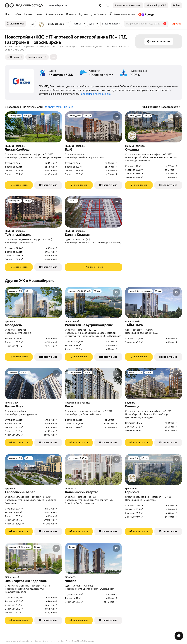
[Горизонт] (154, 469)
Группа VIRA (12, 403)
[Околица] (154, 127)
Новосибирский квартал (78, 403)
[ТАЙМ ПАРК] (154, 302)
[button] (108, 5)
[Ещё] (54, 57)
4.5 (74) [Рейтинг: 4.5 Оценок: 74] (47, 586)
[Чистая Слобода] (33, 127)
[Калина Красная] (93, 212)
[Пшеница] (154, 384)
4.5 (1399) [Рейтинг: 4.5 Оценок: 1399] (48, 154)
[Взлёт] (93, 127)
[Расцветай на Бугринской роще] (93, 302)
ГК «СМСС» (71, 488)
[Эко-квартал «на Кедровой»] (33, 558)
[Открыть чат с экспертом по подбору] (179, 636)
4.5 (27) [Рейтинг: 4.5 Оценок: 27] (92, 497)
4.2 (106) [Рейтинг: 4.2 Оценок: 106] (168, 497)
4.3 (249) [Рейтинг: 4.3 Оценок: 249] (168, 411)
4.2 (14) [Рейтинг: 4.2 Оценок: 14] (149, 330)
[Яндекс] (7, 5)
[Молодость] (33, 302)
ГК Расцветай (72, 321)
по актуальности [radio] (33, 107)
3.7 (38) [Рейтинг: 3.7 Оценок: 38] (86, 239)
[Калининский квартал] (93, 469)
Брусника (10, 321)
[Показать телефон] (19, 185)
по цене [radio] (69, 107)
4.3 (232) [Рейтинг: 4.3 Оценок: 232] (108, 411)
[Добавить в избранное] (56, 117)
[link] (176, 5)
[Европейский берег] (33, 469)
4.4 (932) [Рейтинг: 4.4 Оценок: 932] (88, 586)
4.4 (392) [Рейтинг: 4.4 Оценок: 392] (48, 239)
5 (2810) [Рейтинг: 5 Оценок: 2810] (47, 497)
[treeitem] (14, 14)
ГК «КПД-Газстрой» (15, 146)
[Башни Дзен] (33, 384)
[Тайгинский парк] (33, 212)
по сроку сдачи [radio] (53, 107)
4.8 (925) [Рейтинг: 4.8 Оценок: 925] (168, 154)
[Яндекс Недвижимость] (26, 5)
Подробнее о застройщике (95, 94)
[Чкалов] (93, 558)
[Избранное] (101, 5)
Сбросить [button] (176, 24)
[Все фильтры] (33, 24)
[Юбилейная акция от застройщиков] (132, 136)
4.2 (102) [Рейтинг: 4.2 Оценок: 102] (93, 330)
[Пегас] (93, 384)
